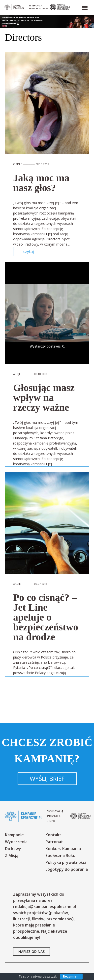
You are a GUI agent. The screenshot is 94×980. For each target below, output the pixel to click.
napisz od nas (31, 952)
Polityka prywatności (66, 862)
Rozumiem (71, 976)
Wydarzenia (16, 842)
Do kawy (13, 849)
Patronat (54, 842)
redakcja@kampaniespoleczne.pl (45, 907)
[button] (84, 7)
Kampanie (14, 835)
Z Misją (12, 855)
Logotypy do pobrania (67, 869)
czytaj (29, 251)
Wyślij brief (47, 778)
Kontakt (53, 835)
